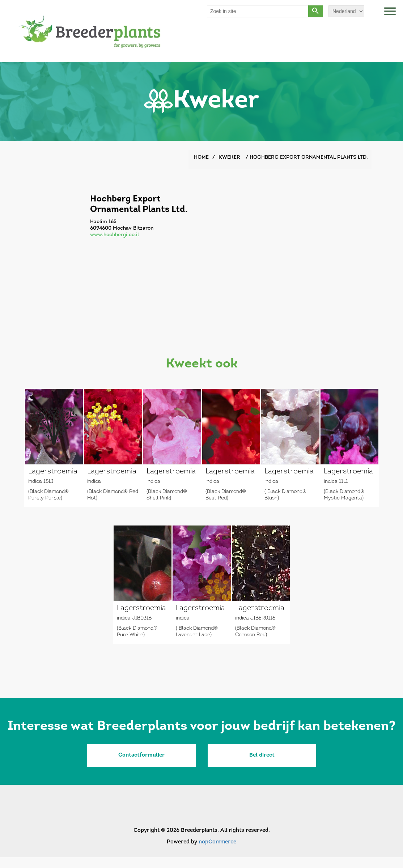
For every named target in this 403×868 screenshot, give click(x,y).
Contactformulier (141, 755)
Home (201, 158)
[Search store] (258, 11)
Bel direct (262, 755)
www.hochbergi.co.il (114, 235)
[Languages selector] (346, 11)
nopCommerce (217, 842)
